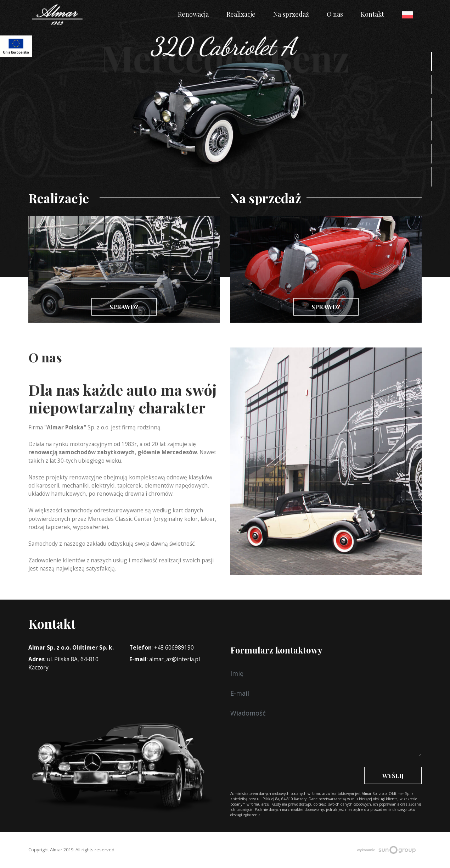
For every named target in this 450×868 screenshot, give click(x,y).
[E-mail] (326, 693)
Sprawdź (124, 307)
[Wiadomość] (326, 673)
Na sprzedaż (291, 14)
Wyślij (393, 775)
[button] (432, 62)
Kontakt (372, 14)
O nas (335, 14)
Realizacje (241, 14)
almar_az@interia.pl (175, 659)
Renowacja (193, 14)
